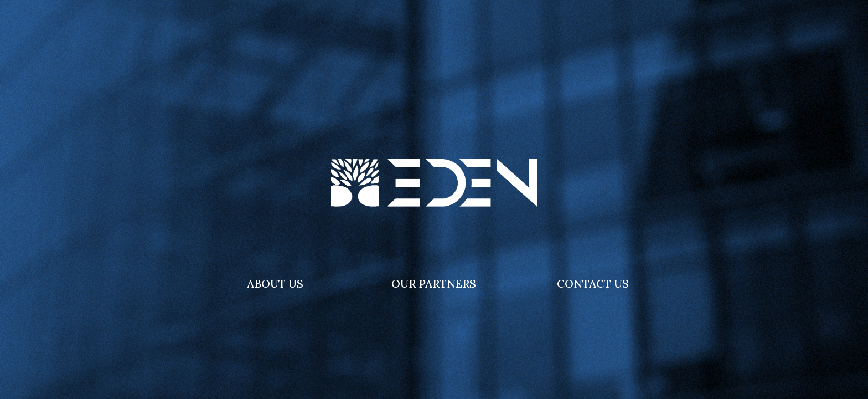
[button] (275, 284)
